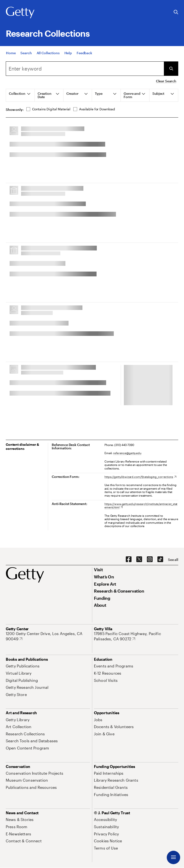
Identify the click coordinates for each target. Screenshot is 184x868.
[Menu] (173, 857)
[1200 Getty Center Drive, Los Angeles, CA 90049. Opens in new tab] (48, 636)
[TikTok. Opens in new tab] (160, 559)
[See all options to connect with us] (173, 560)
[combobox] (85, 69)
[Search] (26, 58)
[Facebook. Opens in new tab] (129, 559)
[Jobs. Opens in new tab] (98, 720)
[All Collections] (48, 58)
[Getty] (20, 13)
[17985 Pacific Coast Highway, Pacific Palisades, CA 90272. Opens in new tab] (136, 636)
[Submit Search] (171, 69)
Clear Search (166, 81)
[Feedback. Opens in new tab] (84, 58)
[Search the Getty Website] (176, 12)
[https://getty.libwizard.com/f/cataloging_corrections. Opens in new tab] (140, 477)
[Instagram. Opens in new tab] (150, 559)
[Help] (68, 58)
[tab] (20, 95)
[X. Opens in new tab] (139, 559)
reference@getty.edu (127, 453)
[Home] (11, 58)
